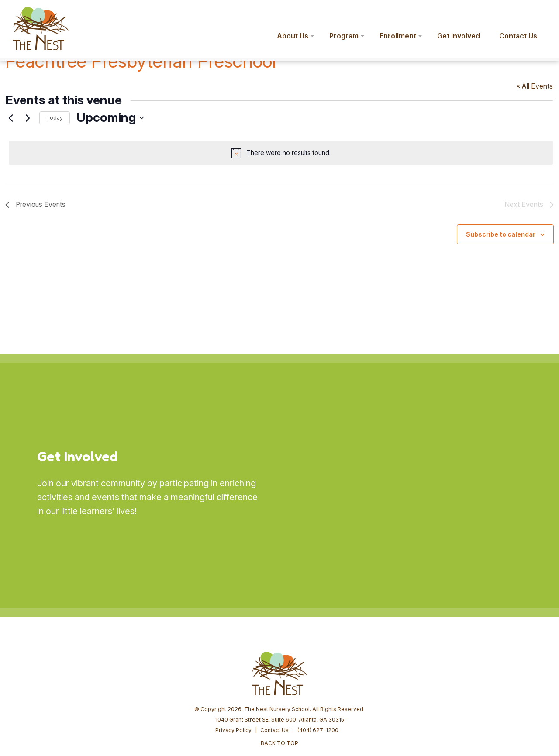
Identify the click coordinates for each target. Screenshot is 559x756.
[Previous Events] (10, 118)
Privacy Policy (233, 663)
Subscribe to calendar (501, 234)
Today (55, 118)
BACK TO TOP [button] (279, 676)
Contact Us (274, 663)
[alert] (281, 153)
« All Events (535, 86)
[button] (540, 12)
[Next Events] (28, 118)
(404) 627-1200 (318, 663)
